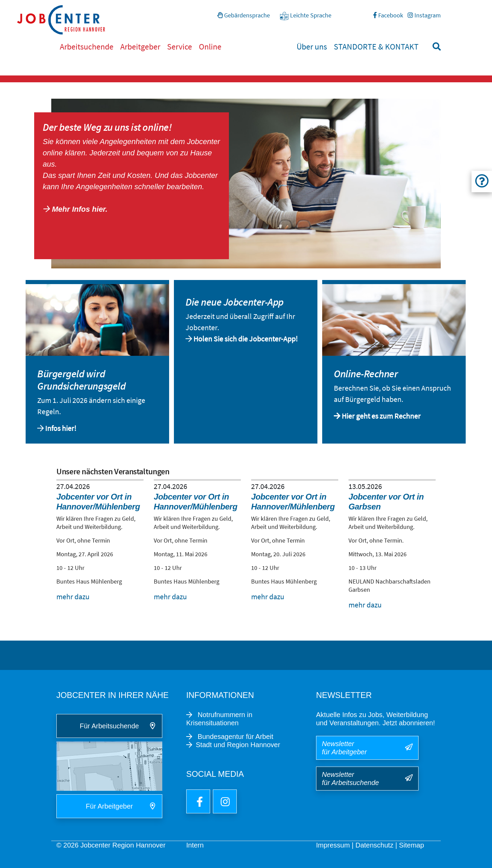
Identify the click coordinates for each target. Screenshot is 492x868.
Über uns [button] (312, 47)
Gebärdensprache (244, 15)
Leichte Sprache (306, 16)
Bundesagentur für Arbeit (235, 737)
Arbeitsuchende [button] (87, 47)
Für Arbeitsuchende (109, 726)
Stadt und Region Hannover (238, 745)
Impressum (333, 845)
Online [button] (210, 47)
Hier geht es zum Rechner (381, 416)
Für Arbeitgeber (109, 806)
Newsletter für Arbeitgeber (344, 748)
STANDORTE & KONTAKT (376, 47)
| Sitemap (410, 845)
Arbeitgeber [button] (140, 47)
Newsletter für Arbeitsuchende (350, 779)
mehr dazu (73, 597)
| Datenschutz (372, 845)
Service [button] (180, 47)
